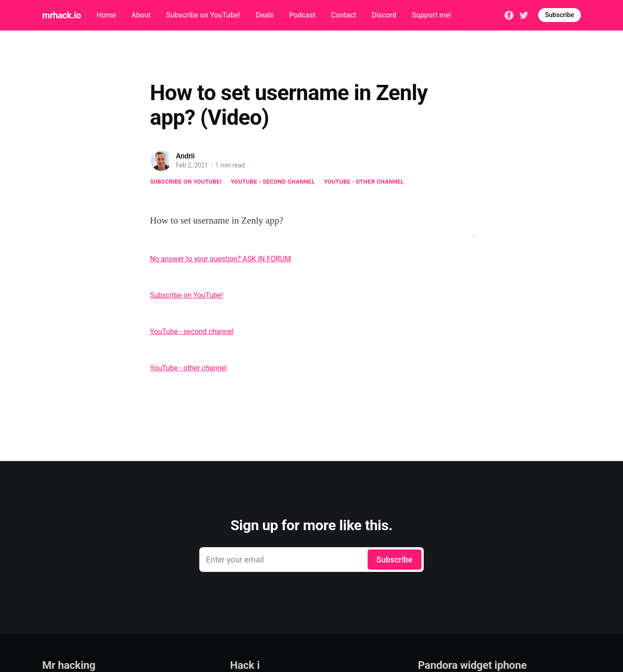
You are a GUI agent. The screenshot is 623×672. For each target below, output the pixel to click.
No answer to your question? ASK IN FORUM (220, 259)
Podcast (302, 15)
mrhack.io (61, 15)
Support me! (432, 15)
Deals (264, 15)
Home (106, 15)
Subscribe (559, 15)
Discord (384, 15)
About (141, 15)
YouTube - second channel (273, 182)
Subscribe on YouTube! (203, 15)
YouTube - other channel (364, 182)
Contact (344, 15)
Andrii (185, 156)
